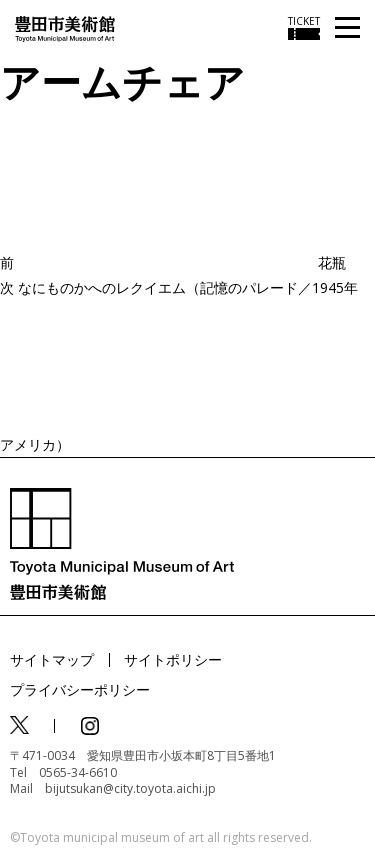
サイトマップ (52, 659)
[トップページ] (65, 27)
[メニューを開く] (347, 28)
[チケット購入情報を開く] (304, 28)
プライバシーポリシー (80, 689)
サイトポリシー (173, 659)
